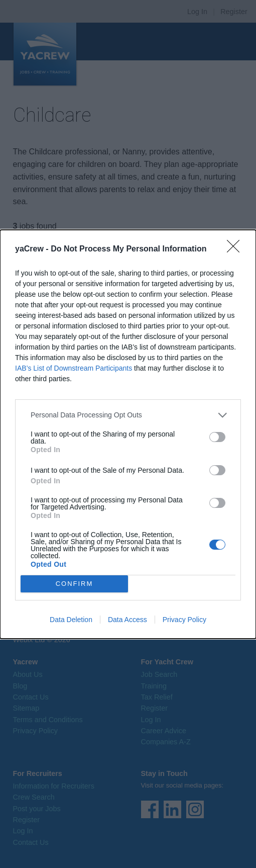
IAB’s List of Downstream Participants (74, 368)
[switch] (217, 437)
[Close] (236, 249)
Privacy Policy (184, 620)
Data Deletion (71, 620)
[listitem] (128, 415)
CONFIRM (75, 583)
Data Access (127, 620)
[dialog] (128, 434)
